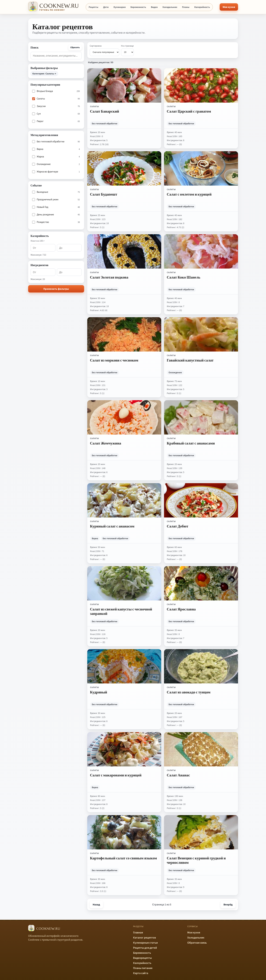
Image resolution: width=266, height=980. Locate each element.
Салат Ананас (178, 775)
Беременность (138, 7)
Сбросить (75, 47)
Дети (106, 7)
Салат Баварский (105, 111)
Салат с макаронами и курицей (116, 775)
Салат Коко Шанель (184, 277)
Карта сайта (141, 973)
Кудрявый (99, 692)
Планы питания (143, 968)
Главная (138, 933)
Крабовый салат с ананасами (191, 443)
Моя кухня (229, 7)
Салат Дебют (178, 526)
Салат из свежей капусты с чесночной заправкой (121, 611)
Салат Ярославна (181, 609)
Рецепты (93, 7)
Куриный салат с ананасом (112, 526)
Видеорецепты (142, 958)
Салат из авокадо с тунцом (189, 692)
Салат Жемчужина (106, 443)
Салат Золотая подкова (109, 277)
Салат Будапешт (104, 194)
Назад (96, 905)
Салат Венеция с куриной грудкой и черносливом (196, 860)
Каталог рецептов (144, 938)
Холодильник (170, 7)
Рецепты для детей (145, 948)
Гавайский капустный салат (190, 360)
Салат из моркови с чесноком (114, 360)
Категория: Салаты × (44, 74)
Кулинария (120, 7)
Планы (186, 7)
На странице (127, 50)
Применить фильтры (56, 289)
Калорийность (202, 7)
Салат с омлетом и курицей (189, 194)
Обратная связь (197, 943)
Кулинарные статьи (145, 943)
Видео (154, 7)
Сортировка (104, 50)
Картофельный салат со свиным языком (124, 858)
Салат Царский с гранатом (189, 111)
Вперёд (228, 905)
